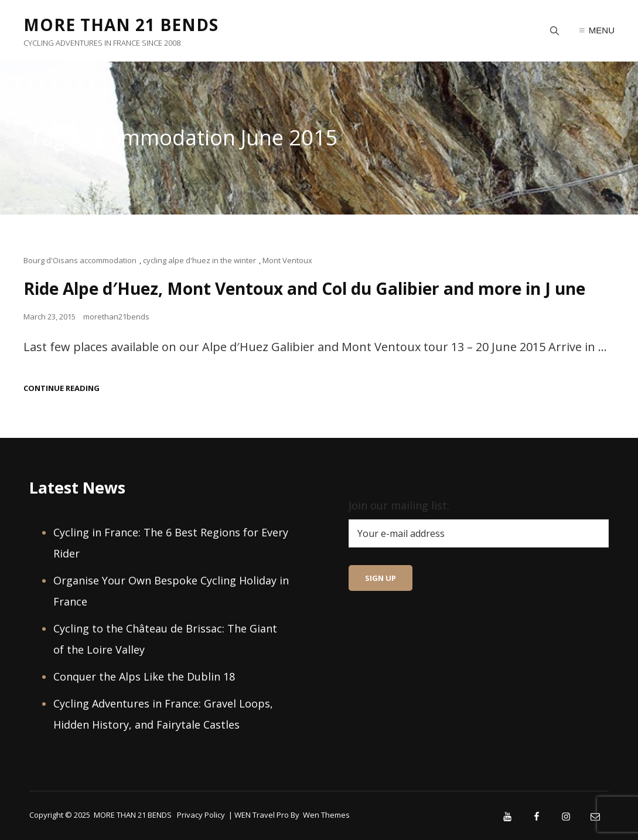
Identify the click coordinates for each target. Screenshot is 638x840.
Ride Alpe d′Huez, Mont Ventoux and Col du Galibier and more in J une (304, 288)
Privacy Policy (201, 815)
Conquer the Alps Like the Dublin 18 (144, 676)
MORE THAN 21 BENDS (121, 25)
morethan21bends (116, 317)
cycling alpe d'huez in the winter (199, 260)
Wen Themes (326, 815)
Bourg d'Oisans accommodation (80, 260)
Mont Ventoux (287, 260)
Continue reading (62, 388)
